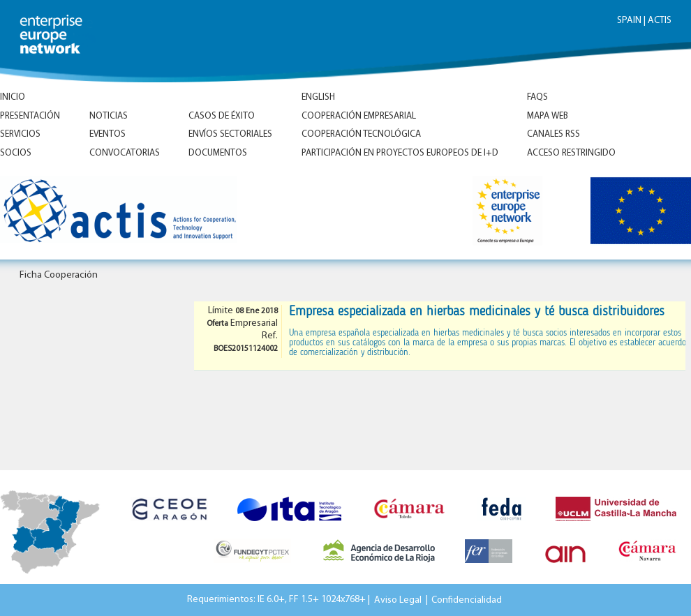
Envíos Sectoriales (230, 134)
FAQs (537, 97)
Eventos (107, 134)
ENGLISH (318, 97)
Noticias (109, 116)
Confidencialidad (467, 600)
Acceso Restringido (571, 153)
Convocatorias (125, 153)
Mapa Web (548, 116)
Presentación (30, 116)
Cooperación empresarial (359, 116)
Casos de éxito (222, 116)
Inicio (13, 97)
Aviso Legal (398, 600)
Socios (16, 153)
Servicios (20, 134)
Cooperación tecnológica (361, 134)
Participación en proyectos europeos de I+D (400, 153)
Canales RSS (553, 134)
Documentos (218, 153)
